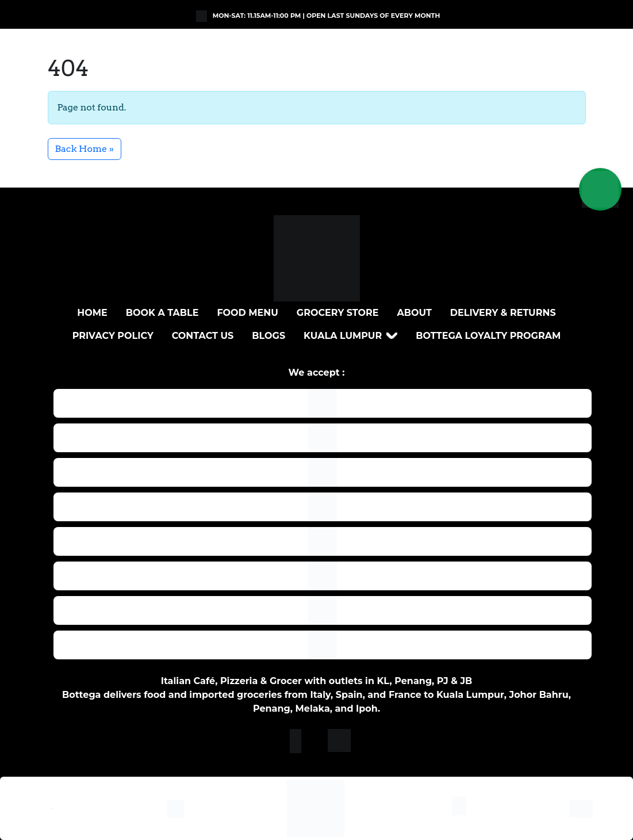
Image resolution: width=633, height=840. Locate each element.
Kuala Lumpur (343, 336)
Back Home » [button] (85, 149)
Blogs (268, 336)
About (415, 313)
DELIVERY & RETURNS (503, 313)
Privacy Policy (113, 336)
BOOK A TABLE (162, 313)
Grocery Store (338, 313)
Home (92, 313)
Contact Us (203, 336)
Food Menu (247, 313)
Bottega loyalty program (488, 336)
